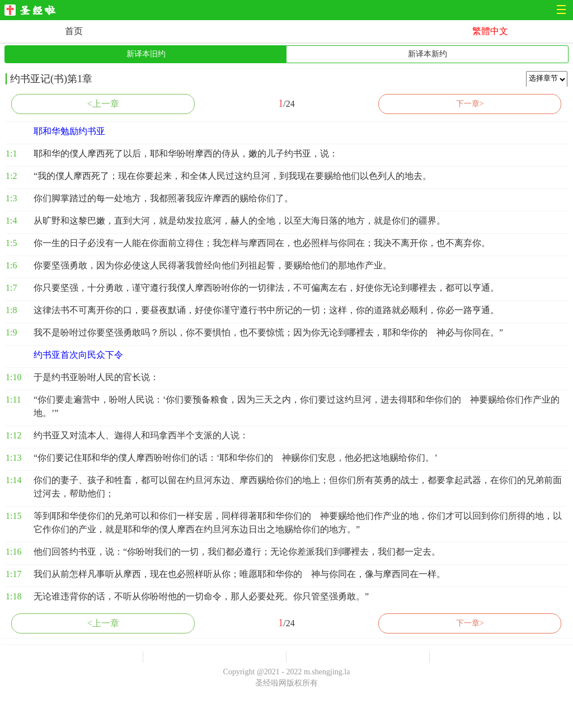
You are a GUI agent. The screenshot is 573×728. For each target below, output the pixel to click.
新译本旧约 (146, 54)
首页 (74, 31)
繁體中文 (490, 31)
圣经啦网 (33, 11)
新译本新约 (428, 54)
